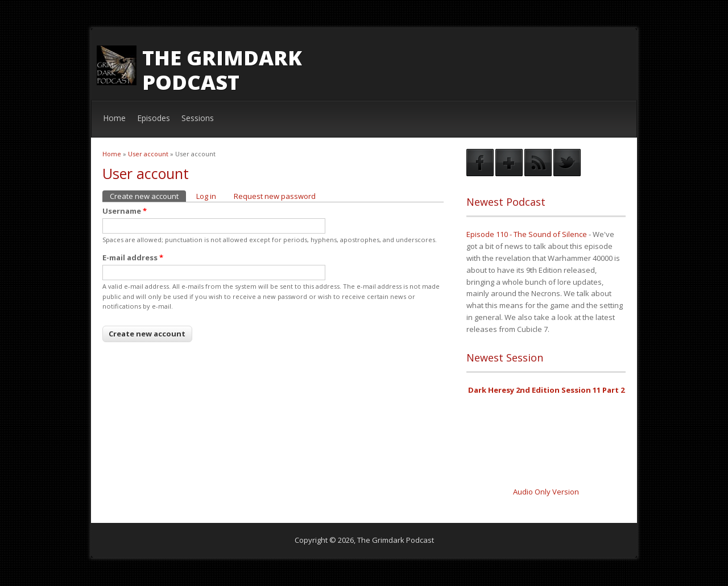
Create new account (148, 196)
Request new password (275, 196)
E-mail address (133, 257)
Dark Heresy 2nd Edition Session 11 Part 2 (546, 390)
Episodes (154, 118)
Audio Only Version (546, 492)
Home (114, 118)
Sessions (198, 118)
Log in (206, 196)
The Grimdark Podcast (222, 70)
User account (148, 154)
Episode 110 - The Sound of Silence (527, 234)
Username (125, 211)
